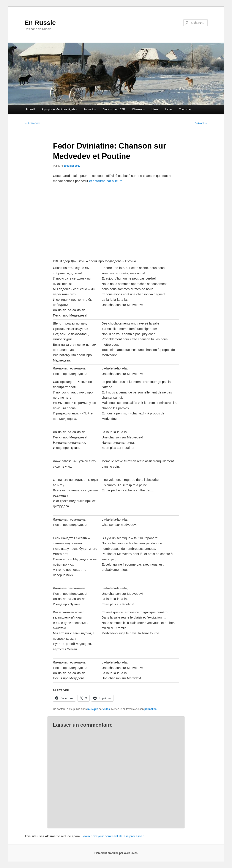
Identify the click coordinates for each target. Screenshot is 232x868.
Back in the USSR (114, 109)
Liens (155, 109)
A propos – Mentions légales (59, 109)
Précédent (32, 123)
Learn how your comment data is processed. (113, 836)
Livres (169, 109)
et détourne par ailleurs (105, 181)
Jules (107, 709)
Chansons (138, 109)
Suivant (201, 123)
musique (93, 709)
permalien (151, 709)
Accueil (30, 109)
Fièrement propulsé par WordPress (116, 853)
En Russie (40, 23)
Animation (90, 109)
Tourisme (185, 109)
